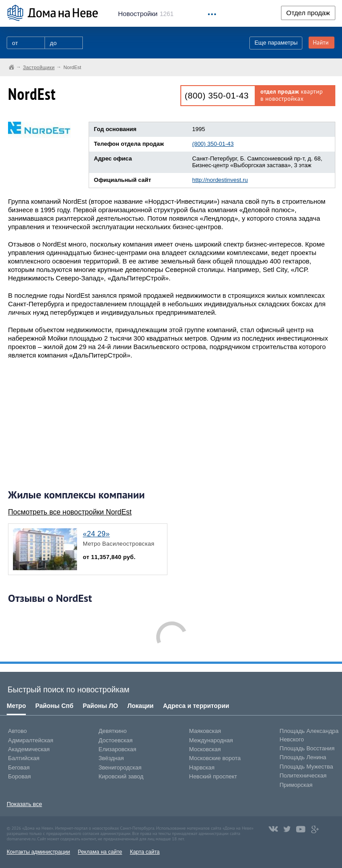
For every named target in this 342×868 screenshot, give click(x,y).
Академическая (29, 749)
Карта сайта (145, 852)
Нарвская (202, 767)
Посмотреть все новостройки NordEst (70, 512)
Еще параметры (276, 43)
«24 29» (96, 534)
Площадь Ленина (303, 757)
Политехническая (303, 775)
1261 (146, 14)
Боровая (19, 776)
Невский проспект (213, 776)
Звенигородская (120, 767)
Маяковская (205, 731)
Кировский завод (121, 776)
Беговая (19, 767)
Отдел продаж (308, 13)
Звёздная (111, 758)
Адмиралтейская (31, 740)
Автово (17, 731)
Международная (211, 740)
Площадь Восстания (307, 748)
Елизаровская (117, 749)
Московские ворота (215, 758)
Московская (205, 749)
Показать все (24, 804)
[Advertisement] (75, 424)
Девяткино (112, 731)
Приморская (296, 785)
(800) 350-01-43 (217, 96)
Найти (321, 43)
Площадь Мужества (306, 767)
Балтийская (24, 758)
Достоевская (115, 740)
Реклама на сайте (100, 852)
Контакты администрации (38, 852)
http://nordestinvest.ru (220, 180)
